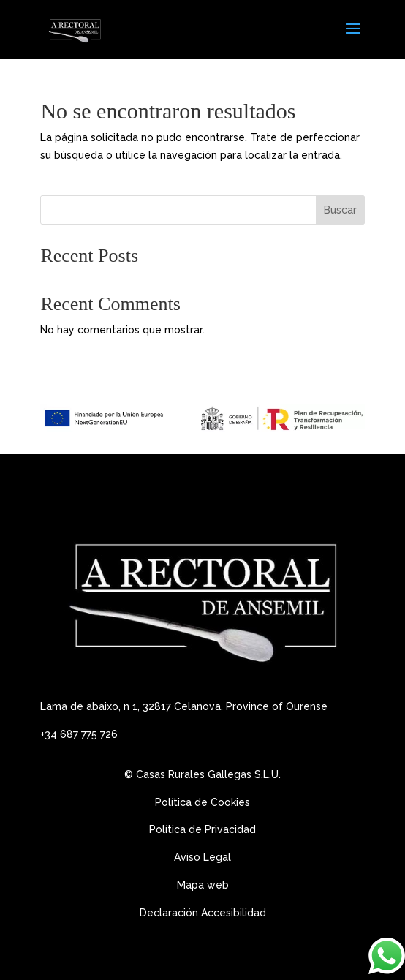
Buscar (340, 210)
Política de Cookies (202, 802)
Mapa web (203, 885)
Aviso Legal (204, 857)
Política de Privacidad (202, 829)
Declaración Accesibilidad (203, 913)
